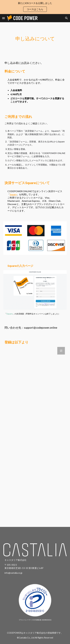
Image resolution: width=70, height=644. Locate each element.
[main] (35, 39)
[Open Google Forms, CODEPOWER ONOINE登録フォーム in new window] (61, 351)
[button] (4, 18)
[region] (35, 7)
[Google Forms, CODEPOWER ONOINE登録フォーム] (35, 435)
